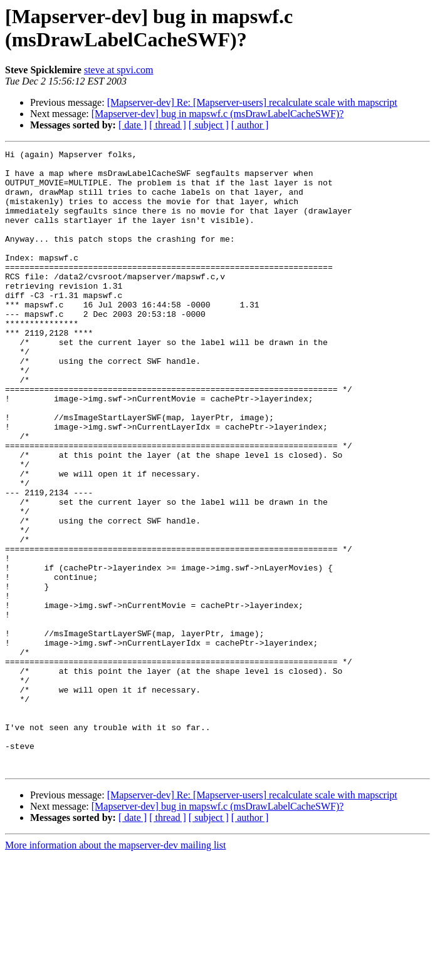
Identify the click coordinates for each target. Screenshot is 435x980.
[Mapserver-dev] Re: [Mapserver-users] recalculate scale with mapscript (252, 102)
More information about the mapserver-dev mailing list (115, 969)
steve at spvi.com (119, 70)
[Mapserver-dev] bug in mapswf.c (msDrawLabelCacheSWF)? (218, 114)
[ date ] (133, 125)
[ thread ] (168, 125)
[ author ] (250, 125)
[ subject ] (209, 125)
